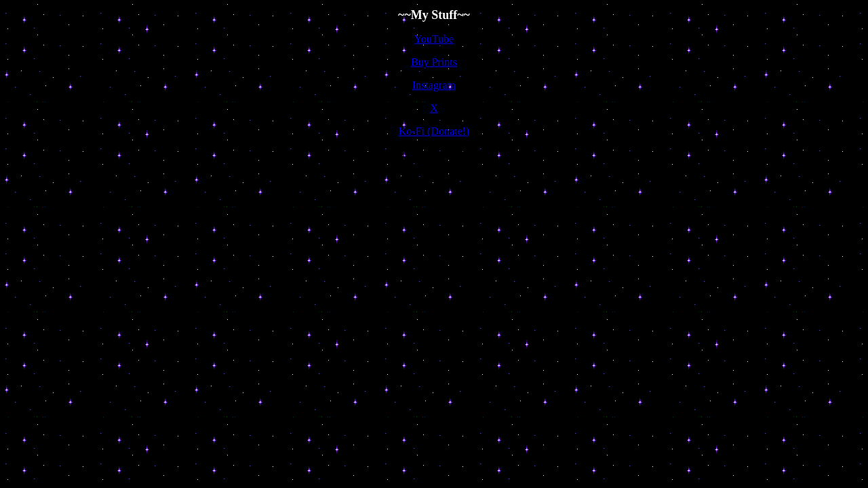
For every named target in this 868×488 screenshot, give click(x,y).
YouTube (434, 39)
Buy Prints (434, 62)
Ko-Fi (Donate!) (434, 131)
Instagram (434, 85)
